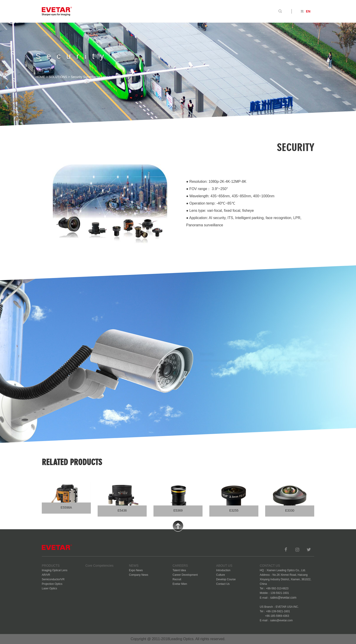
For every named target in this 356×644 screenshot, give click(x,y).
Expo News (136, 570)
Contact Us (223, 584)
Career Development (185, 575)
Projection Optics (52, 584)
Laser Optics (49, 588)
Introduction (223, 570)
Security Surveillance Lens (90, 77)
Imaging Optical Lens (55, 570)
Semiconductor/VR (53, 579)
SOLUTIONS (58, 77)
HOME (40, 77)
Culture (221, 575)
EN (308, 11)
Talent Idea (179, 570)
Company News (139, 575)
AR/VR (46, 575)
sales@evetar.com (283, 598)
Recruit (177, 579)
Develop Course (226, 579)
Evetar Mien (180, 584)
